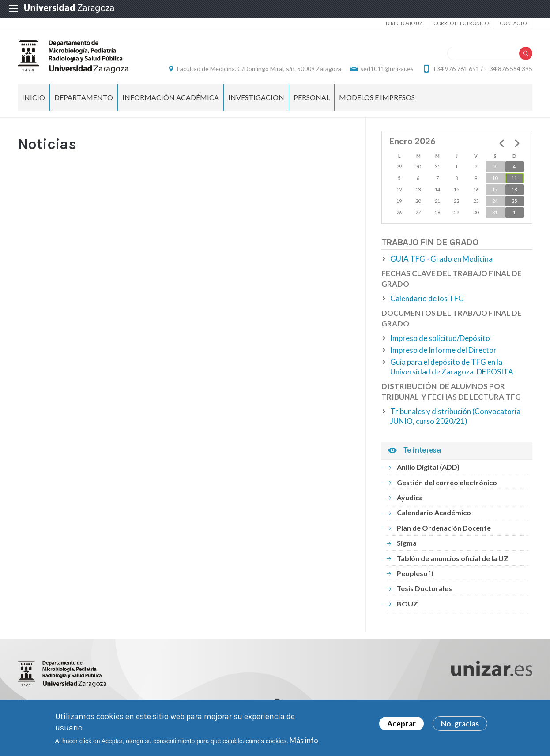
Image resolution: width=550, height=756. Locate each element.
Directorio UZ (404, 23)
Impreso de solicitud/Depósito (440, 338)
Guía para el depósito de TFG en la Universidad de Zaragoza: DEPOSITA (452, 367)
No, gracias (460, 724)
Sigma (407, 543)
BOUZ (407, 604)
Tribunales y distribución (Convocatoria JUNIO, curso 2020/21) (455, 416)
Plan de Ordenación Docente (444, 528)
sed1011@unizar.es (387, 69)
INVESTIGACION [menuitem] (256, 97)
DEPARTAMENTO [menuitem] (84, 97)
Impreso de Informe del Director (443, 350)
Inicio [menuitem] (34, 97)
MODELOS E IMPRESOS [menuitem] (377, 97)
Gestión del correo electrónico (447, 482)
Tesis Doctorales (424, 588)
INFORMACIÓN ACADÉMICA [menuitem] (171, 97)
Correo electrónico (461, 23)
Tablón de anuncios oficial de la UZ (453, 558)
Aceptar (401, 724)
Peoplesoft (415, 573)
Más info (304, 740)
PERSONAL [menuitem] (312, 97)
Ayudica (410, 497)
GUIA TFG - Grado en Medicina (441, 259)
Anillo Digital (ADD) (428, 467)
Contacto (513, 23)
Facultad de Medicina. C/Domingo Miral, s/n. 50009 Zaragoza (259, 69)
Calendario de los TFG (427, 298)
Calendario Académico (434, 512)
